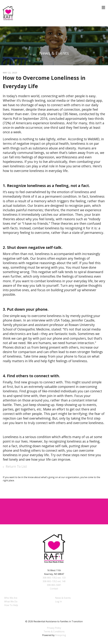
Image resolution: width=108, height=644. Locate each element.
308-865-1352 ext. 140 (54, 581)
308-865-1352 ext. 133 (54, 578)
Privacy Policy (54, 628)
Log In (58, 601)
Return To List (16, 466)
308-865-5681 (54, 585)
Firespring (61, 635)
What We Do (11, 601)
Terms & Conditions (54, 632)
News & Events (63, 598)
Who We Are (11, 598)
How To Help (11, 605)
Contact (54, 589)
